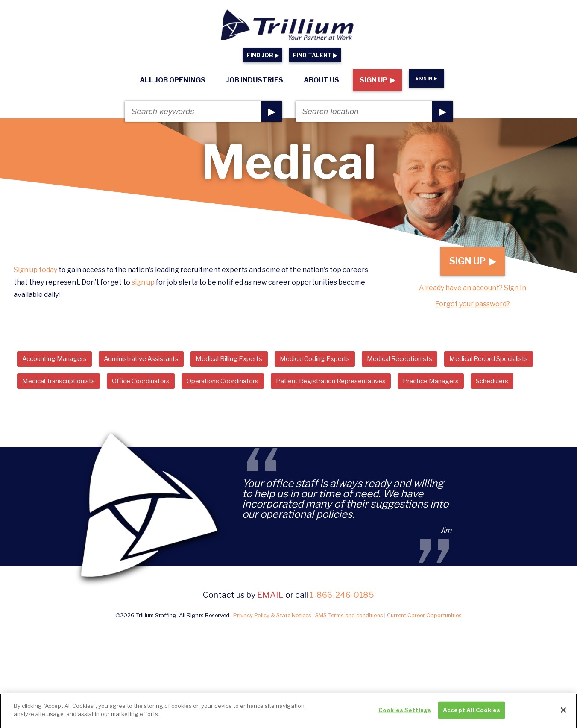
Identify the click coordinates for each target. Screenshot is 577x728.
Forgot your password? (473, 308)
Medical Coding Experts (345, 363)
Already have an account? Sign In (473, 292)
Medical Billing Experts (252, 363)
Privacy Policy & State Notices (272, 645)
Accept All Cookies (472, 713)
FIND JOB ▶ (263, 55)
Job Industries (255, 80)
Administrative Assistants (155, 363)
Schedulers (121, 409)
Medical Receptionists (438, 363)
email (270, 624)
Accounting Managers (59, 363)
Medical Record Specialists (66, 386)
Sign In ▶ (426, 78)
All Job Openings (173, 80)
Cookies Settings (405, 713)
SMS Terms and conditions (349, 645)
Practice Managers (54, 409)
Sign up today (35, 274)
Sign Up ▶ (377, 80)
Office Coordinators (261, 386)
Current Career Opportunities (424, 645)
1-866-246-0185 (342, 624)
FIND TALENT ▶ (315, 55)
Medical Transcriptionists (169, 386)
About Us (321, 80)
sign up (143, 286)
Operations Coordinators (352, 386)
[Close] (563, 713)
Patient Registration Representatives (473, 386)
